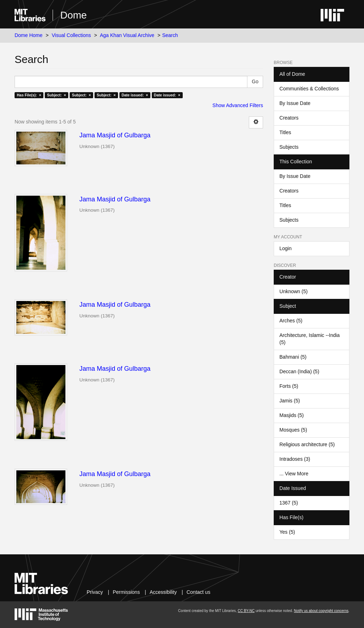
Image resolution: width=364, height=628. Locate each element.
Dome (73, 15)
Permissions (126, 592)
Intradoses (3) (295, 459)
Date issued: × (135, 95)
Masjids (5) (291, 415)
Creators (289, 118)
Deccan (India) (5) (299, 371)
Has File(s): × (29, 95)
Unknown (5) (293, 291)
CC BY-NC (246, 611)
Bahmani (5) (293, 357)
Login (285, 248)
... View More (294, 474)
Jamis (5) (290, 401)
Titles (285, 132)
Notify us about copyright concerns (321, 611)
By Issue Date (295, 103)
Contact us (199, 592)
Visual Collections (71, 35)
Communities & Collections (309, 89)
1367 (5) (289, 503)
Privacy (95, 592)
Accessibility (163, 592)
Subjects (289, 147)
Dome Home (29, 35)
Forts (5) (289, 386)
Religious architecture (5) (307, 444)
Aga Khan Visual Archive (127, 35)
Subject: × (56, 95)
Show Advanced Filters (238, 105)
